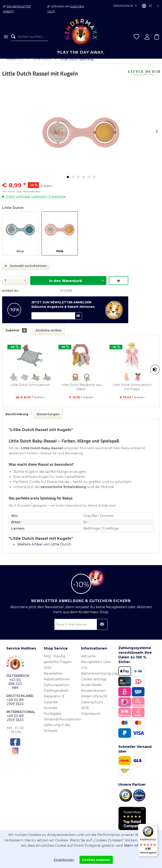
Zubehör (16, 335)
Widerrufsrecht (94, 701)
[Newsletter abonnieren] (102, 629)
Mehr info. (133, 846)
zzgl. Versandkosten (28, 196)
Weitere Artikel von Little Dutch (42, 549)
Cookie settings (94, 683)
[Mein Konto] (147, 37)
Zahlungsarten (56, 689)
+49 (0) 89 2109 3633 (15, 706)
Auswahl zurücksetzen (26, 269)
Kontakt (51, 712)
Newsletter (53, 678)
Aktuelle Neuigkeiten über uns (96, 666)
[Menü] (6, 37)
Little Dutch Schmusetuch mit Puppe (132, 391)
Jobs (47, 672)
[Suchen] (14, 37)
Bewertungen (48, 418)
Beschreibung (17, 418)
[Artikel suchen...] (30, 37)
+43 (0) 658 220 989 (15, 688)
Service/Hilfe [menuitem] (124, 6)
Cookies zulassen (96, 860)
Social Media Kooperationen (94, 692)
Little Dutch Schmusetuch (30, 389)
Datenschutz (92, 706)
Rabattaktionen (57, 683)
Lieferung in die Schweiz (57, 732)
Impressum (91, 718)
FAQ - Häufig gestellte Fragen (58, 663)
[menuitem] (6, 37)
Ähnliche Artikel (48, 335)
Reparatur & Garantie (54, 703)
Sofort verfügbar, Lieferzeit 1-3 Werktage (36, 201)
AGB (85, 712)
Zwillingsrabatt (56, 695)
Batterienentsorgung (99, 678)
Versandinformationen (61, 724)
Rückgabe (53, 718)
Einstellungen (64, 860)
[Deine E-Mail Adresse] (81, 629)
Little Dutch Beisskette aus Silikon (81, 391)
